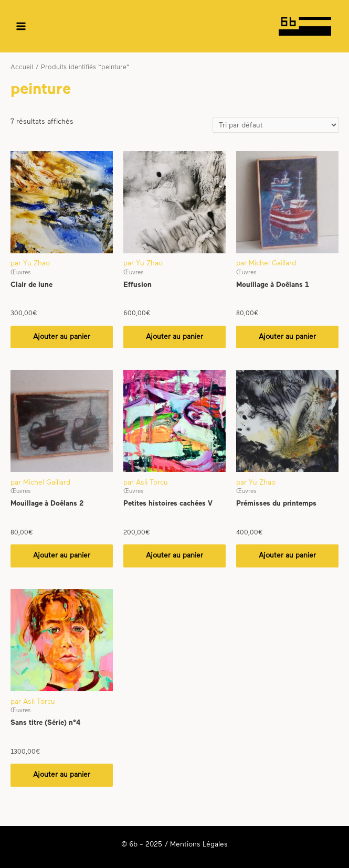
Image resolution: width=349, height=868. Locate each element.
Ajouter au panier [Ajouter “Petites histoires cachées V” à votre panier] (174, 556)
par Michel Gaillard (266, 264)
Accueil (22, 68)
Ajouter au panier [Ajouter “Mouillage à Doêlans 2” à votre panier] (62, 556)
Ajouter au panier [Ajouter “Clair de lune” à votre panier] (62, 337)
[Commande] (276, 125)
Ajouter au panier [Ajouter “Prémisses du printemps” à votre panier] (287, 556)
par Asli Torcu (146, 483)
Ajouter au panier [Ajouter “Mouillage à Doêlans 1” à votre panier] (287, 337)
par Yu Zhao (30, 264)
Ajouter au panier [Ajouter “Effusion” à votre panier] (174, 337)
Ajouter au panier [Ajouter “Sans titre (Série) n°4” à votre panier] (62, 775)
